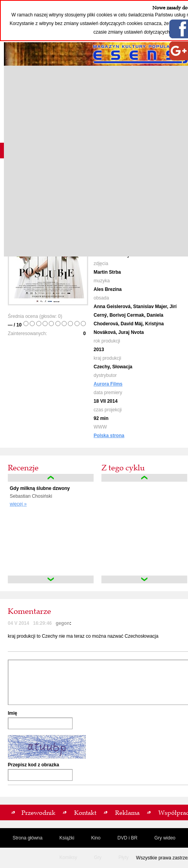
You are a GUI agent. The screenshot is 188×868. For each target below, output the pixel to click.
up (51, 478)
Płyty (124, 857)
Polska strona (109, 436)
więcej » (18, 504)
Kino (96, 838)
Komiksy (68, 857)
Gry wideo (165, 838)
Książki (67, 838)
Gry (98, 857)
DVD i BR (127, 838)
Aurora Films (108, 384)
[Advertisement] (94, 161)
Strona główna (27, 838)
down (51, 579)
